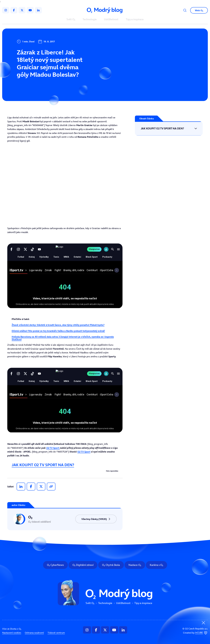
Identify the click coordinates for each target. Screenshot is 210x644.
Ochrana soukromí (34, 633)
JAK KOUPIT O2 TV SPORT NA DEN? (43, 465)
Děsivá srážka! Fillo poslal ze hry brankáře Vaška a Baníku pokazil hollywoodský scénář (58, 331)
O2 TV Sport (53, 448)
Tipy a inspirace (135, 20)
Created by (195, 633)
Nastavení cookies (12, 633)
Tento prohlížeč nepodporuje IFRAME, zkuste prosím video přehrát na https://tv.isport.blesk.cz (65, 184)
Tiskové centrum (56, 633)
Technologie (90, 20)
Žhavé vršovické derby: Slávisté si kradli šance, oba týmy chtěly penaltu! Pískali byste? (58, 325)
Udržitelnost (111, 20)
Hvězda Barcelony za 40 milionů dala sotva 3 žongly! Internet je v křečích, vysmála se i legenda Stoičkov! (63, 338)
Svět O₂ (71, 20)
